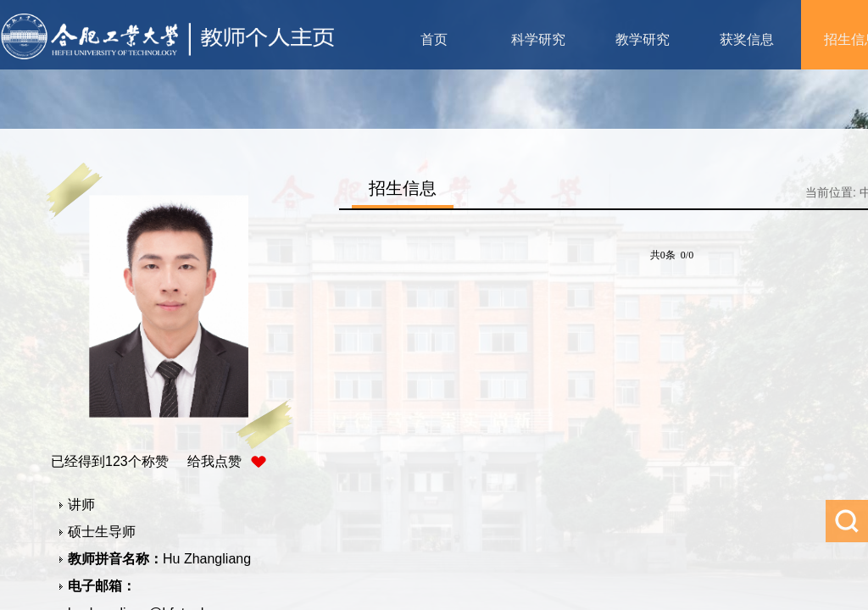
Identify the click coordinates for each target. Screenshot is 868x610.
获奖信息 (747, 39)
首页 (434, 39)
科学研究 (538, 39)
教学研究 (643, 39)
